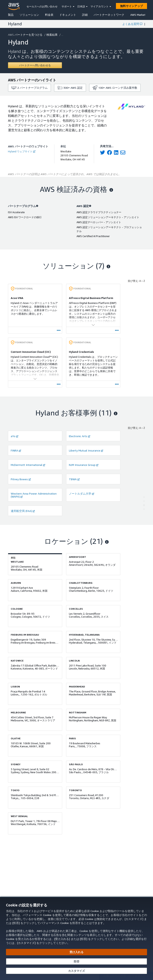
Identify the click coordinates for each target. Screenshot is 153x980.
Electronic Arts (80, 436)
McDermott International (28, 465)
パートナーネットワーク (109, 15)
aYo (15, 436)
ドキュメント (68, 15)
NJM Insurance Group (84, 465)
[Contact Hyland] (35, 65)
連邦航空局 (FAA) (23, 511)
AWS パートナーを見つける (26, 35)
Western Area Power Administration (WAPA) (34, 495)
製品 (11, 15)
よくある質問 (132, 24)
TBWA (74, 479)
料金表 (49, 15)
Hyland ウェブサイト (22, 151)
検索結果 (52, 35)
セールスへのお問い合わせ (42, 6)
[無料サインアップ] (131, 6)
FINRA (16, 450)
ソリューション (29, 15)
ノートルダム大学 (82, 493)
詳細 (85, 15)
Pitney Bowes (21, 479)
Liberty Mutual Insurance (86, 450)
